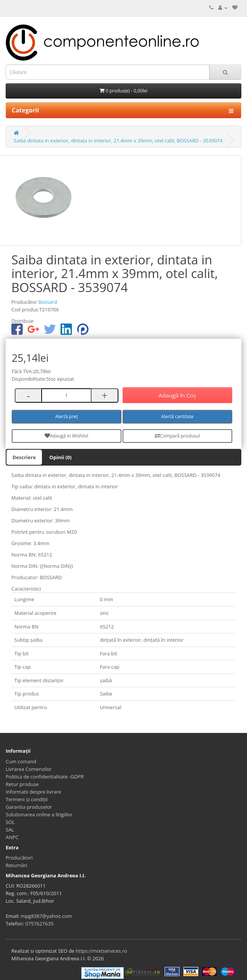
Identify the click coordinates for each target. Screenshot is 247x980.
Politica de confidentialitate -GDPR (45, 777)
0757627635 (39, 924)
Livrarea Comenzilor (29, 769)
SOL (10, 822)
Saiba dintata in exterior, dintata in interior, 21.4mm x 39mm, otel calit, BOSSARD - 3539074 (118, 141)
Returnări (16, 865)
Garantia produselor (29, 807)
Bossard (47, 302)
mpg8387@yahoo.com (46, 916)
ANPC (12, 837)
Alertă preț (67, 417)
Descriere (24, 457)
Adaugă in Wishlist (67, 436)
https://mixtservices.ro (101, 951)
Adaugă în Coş (177, 395)
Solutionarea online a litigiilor (39, 814)
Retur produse (22, 784)
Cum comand (21, 761)
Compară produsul (177, 436)
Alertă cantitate (177, 417)
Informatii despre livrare (33, 792)
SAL (10, 830)
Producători (19, 858)
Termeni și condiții (27, 799)
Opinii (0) (61, 457)
